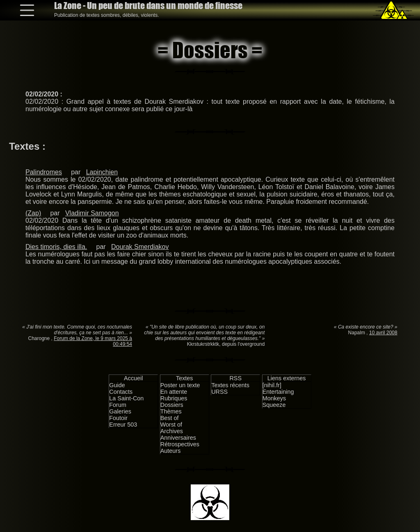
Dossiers (172, 405)
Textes (185, 378)
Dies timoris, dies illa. (56, 247)
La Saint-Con (126, 398)
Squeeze (274, 405)
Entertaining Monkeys (278, 395)
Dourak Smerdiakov (140, 247)
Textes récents (230, 385)
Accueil (133, 378)
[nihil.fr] (272, 385)
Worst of (171, 425)
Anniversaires (178, 438)
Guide (117, 385)
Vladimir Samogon (92, 213)
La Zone (148, 6)
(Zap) (33, 213)
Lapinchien (102, 172)
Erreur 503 (123, 425)
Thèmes (171, 411)
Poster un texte (180, 385)
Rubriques (174, 398)
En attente (174, 392)
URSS (219, 392)
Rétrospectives (180, 444)
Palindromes (44, 172)
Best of (170, 418)
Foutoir (118, 418)
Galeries (120, 411)
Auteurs (171, 451)
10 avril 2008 (383, 333)
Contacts (121, 392)
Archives (172, 431)
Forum (118, 405)
